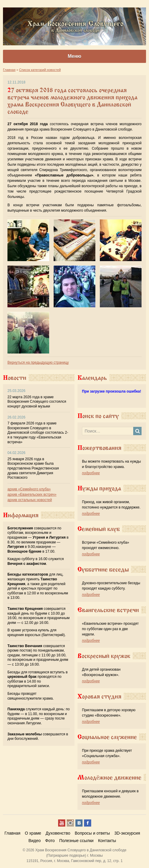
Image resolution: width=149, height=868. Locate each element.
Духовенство (58, 833)
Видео (35, 841)
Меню (74, 56)
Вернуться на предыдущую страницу (38, 362)
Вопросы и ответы (92, 833)
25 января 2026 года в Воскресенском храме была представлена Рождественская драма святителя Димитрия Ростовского (33, 468)
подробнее (91, 473)
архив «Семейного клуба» (29, 489)
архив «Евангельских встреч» (32, 495)
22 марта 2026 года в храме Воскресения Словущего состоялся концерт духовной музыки (37, 402)
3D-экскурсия (127, 833)
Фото (50, 841)
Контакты (107, 841)
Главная (12, 833)
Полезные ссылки (76, 841)
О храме (33, 833)
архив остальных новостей (30, 500)
